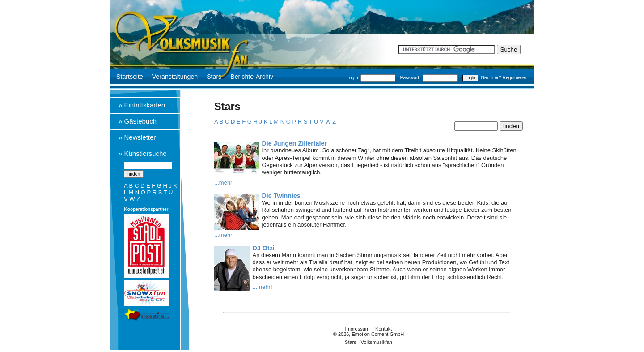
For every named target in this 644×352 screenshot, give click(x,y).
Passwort (410, 78)
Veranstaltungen (175, 77)
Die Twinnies (281, 196)
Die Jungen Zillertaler (294, 143)
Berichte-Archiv (252, 77)
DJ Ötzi (264, 248)
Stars (214, 77)
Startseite (130, 77)
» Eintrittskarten (142, 105)
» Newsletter (137, 137)
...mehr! (224, 182)
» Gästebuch (138, 121)
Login (352, 78)
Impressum (357, 329)
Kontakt (383, 329)
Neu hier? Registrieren (504, 78)
